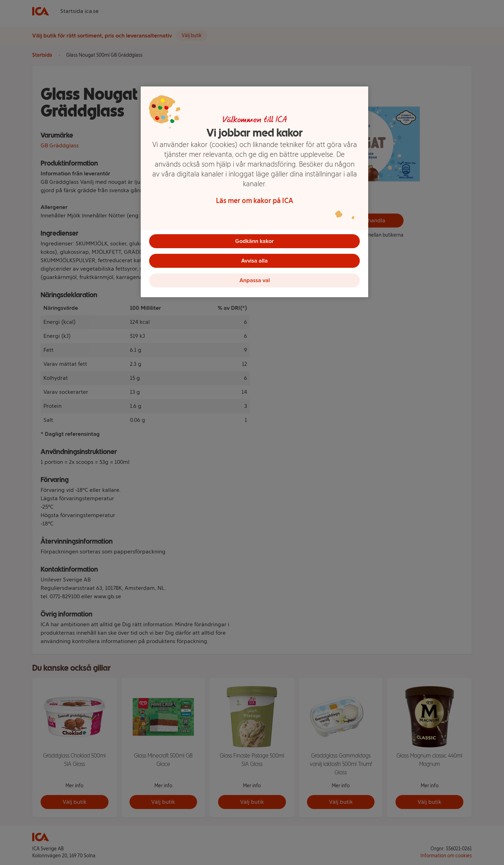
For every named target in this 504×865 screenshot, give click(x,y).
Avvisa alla (254, 261)
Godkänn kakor (254, 241)
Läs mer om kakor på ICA (255, 201)
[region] (254, 192)
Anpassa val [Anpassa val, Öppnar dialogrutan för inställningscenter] (255, 280)
